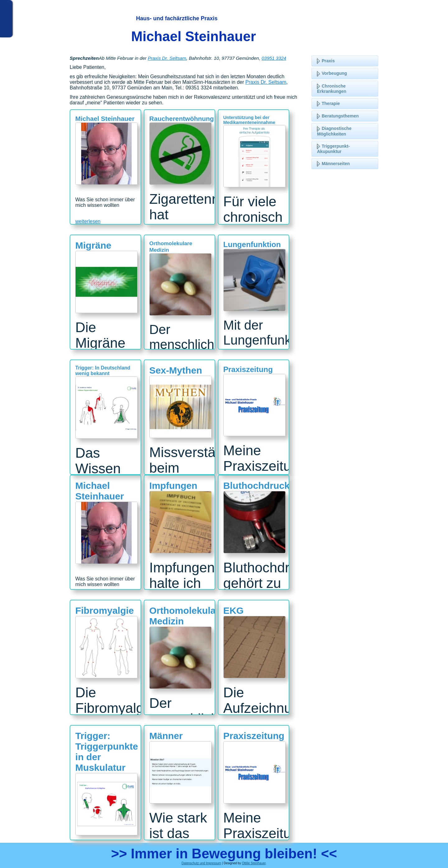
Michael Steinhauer (194, 36)
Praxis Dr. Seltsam (167, 58)
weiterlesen (88, 221)
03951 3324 (274, 58)
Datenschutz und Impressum (201, 863)
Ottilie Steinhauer (254, 863)
